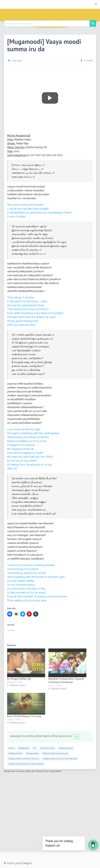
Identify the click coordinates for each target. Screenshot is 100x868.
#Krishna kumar (47, 748)
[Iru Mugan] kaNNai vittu (19, 679)
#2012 (11, 748)
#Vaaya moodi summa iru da (55, 753)
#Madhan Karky (66, 748)
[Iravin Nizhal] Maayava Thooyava (24, 716)
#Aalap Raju (24, 748)
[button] (96, 4)
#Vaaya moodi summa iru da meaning (60, 759)
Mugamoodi (23, 136)
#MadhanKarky (15, 753)
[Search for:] (47, 24)
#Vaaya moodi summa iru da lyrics (24, 759)
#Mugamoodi (32, 753)
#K (35, 748)
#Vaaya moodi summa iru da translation (26, 764)
